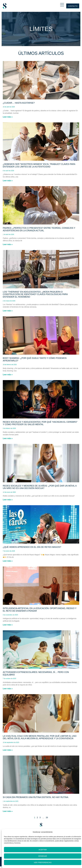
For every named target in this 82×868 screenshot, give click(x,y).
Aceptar (43, 850)
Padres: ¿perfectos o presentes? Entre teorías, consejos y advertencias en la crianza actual (39, 229)
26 (47, 818)
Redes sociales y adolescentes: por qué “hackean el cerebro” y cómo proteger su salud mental (40, 423)
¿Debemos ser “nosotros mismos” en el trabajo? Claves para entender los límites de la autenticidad (39, 165)
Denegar (43, 856)
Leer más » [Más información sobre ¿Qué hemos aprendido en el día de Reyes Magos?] (8, 561)
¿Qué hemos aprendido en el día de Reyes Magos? (32, 547)
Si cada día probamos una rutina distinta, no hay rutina (36, 797)
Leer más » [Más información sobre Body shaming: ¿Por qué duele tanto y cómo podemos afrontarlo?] (8, 375)
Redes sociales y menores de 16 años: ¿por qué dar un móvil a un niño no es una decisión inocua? (40, 487)
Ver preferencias (43, 862)
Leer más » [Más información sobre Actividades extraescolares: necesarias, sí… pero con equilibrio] (8, 689)
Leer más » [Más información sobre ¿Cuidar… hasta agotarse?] (8, 117)
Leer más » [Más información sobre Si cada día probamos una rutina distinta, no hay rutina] (8, 811)
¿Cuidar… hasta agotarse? (19, 103)
